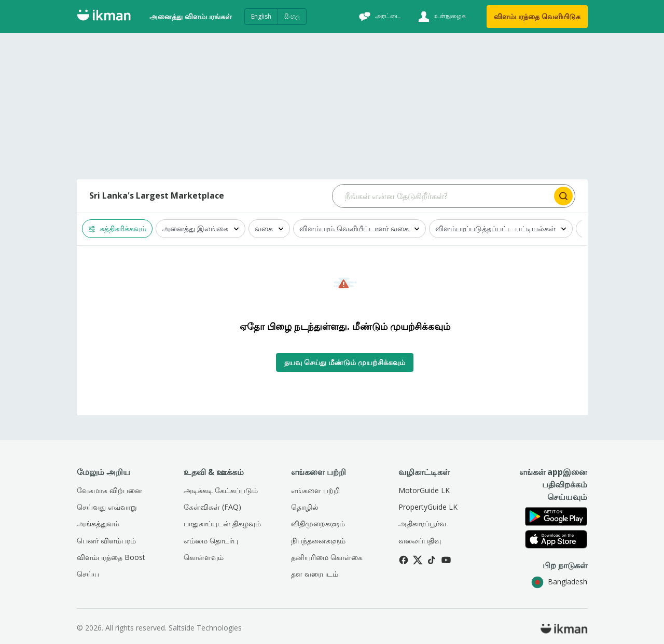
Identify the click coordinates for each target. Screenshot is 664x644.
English (261, 16)
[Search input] (442, 196)
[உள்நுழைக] (441, 17)
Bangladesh (559, 582)
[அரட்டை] (379, 17)
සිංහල (292, 16)
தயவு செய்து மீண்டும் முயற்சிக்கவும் (345, 362)
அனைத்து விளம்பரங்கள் (191, 16)
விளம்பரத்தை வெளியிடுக (537, 16)
